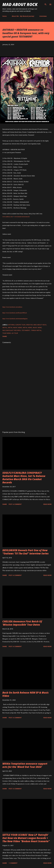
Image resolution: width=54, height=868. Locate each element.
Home (4, 16)
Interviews (43, 16)
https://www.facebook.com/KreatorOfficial (15, 313)
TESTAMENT (26, 330)
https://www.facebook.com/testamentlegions (15, 319)
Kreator (29, 325)
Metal (5, 328)
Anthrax (11, 325)
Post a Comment (15, 504)
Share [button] (5, 336)
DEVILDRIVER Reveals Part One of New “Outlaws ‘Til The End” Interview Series (25, 552)
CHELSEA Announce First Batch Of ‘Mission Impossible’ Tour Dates (22, 623)
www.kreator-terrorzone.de (22, 217)
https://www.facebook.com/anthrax (12, 307)
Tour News (7, 333)
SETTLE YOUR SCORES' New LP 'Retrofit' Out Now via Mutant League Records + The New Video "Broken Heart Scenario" (26, 838)
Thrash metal (36, 330)
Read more (47, 504)
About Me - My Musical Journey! (23, 16)
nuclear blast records (12, 330)
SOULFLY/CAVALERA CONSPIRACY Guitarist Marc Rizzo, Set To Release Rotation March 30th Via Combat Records (24, 478)
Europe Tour (20, 325)
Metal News (27, 328)
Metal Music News (15, 328)
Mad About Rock (20, 4)
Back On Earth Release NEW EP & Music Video (26, 694)
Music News (37, 328)
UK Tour (15, 333)
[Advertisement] (27, 411)
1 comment (13, 863)
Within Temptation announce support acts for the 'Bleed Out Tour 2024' (25, 765)
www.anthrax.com (8, 217)
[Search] (46, 4)
